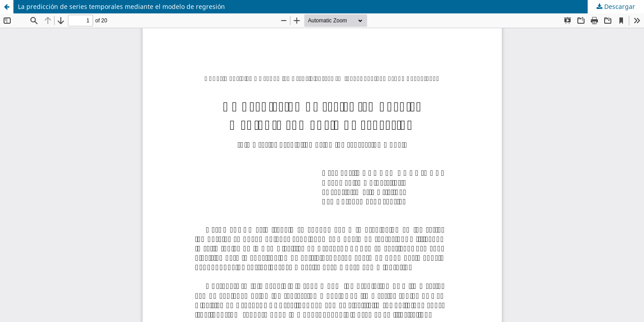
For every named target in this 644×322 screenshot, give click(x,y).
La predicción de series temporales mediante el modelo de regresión (121, 6)
